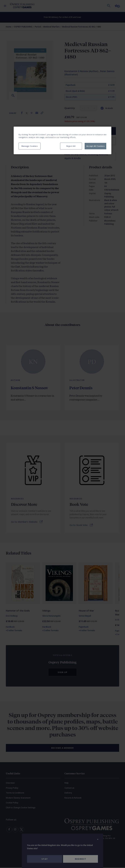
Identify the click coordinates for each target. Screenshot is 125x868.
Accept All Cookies (95, 146)
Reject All (71, 146)
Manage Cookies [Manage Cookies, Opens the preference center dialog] (30, 146)
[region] (62, 140)
